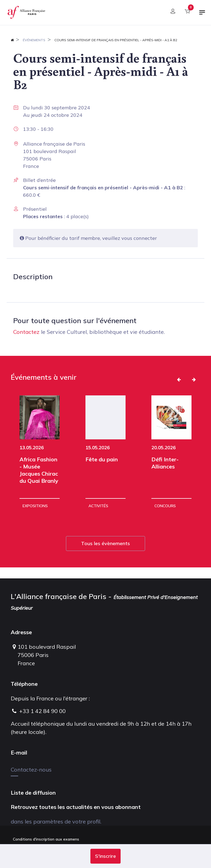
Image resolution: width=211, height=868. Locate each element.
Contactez (26, 332)
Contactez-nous (31, 769)
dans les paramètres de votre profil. (56, 821)
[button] (105, 856)
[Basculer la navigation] (202, 15)
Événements (34, 40)
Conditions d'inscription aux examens (46, 839)
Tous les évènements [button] (105, 543)
